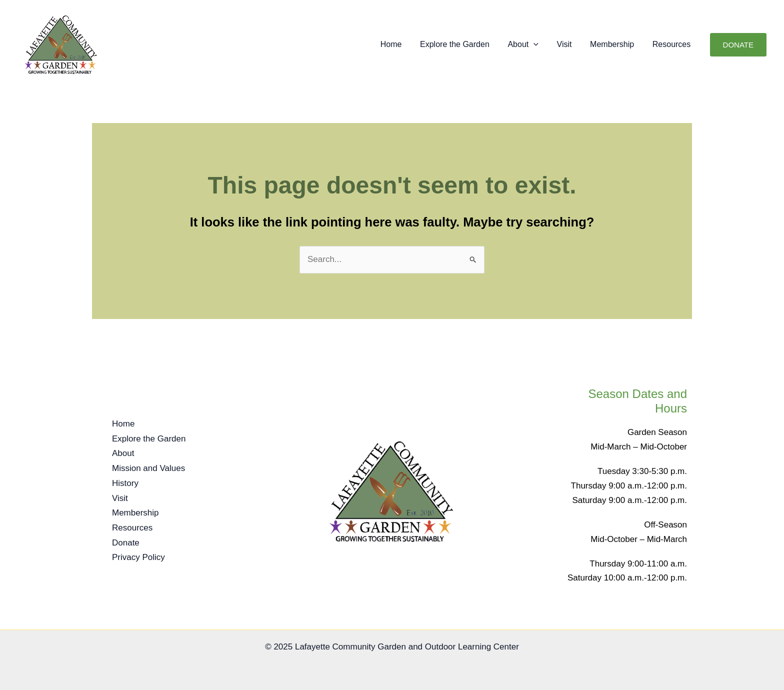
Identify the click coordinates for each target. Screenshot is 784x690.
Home (404, 44)
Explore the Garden (465, 44)
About (531, 44)
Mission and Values (148, 469)
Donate (126, 541)
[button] (542, 44)
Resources (672, 44)
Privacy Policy (138, 556)
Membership (615, 44)
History (125, 484)
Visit (570, 44)
